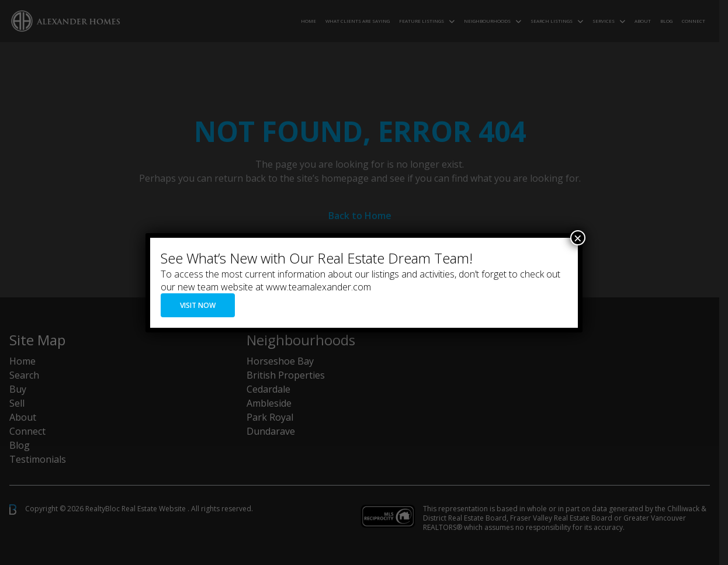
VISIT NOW (198, 305)
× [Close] (578, 238)
